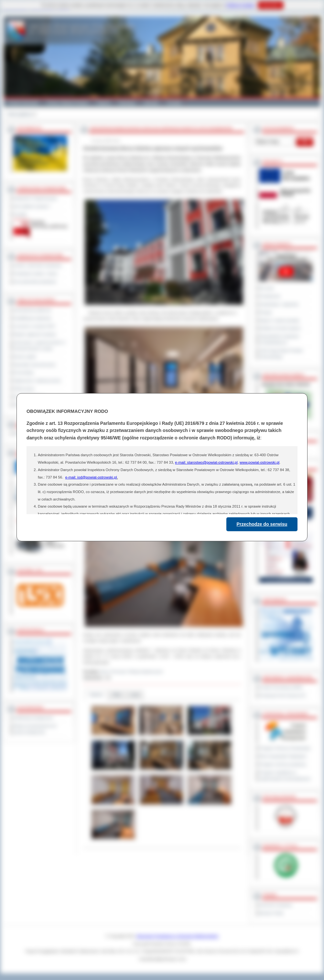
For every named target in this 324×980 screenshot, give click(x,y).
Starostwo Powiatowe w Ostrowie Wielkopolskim (178, 936)
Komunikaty (24, 372)
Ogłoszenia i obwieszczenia (37, 381)
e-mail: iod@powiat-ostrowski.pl (91, 477)
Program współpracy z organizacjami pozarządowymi (285, 775)
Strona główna (20, 114)
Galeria (103, 103)
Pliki (117, 695)
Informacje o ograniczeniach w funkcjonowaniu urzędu (39, 345)
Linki (135, 695)
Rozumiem (270, 5)
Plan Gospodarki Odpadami (283, 756)
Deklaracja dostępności (33, 718)
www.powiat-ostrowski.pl (259, 462)
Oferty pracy (24, 389)
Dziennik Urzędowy (276, 905)
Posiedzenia (270, 296)
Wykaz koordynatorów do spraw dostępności (35, 729)
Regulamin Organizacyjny (35, 198)
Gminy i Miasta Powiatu (67, 103)
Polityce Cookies (240, 5)
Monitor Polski (271, 913)
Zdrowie (151, 103)
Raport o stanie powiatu (279, 320)
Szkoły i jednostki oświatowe (38, 265)
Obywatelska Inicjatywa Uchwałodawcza (279, 339)
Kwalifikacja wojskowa (32, 318)
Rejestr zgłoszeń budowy (35, 334)
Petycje (266, 312)
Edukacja (127, 103)
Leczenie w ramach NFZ (34, 326)
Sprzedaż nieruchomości (35, 365)
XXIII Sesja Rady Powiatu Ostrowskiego (281, 354)
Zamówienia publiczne (32, 310)
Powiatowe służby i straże (35, 274)
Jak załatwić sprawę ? (32, 206)
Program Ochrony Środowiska (285, 748)
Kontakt (174, 103)
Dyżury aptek (25, 357)
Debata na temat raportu (280, 328)
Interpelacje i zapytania (279, 304)
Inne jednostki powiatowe (35, 282)
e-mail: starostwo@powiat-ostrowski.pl (206, 462)
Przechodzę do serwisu (262, 524)
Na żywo (267, 288)
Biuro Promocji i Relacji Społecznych (132, 672)
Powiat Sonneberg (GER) (281, 687)
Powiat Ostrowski (23, 103)
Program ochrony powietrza (283, 764)
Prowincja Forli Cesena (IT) (282, 695)
